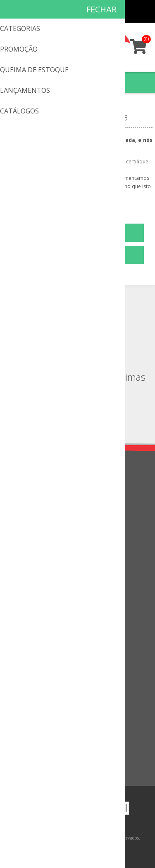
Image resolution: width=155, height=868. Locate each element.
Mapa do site (29, 596)
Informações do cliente (43, 636)
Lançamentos (30, 716)
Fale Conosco (30, 569)
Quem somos (30, 488)
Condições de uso (36, 529)
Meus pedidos (111, 11)
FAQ (17, 582)
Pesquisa (24, 757)
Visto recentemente (38, 730)
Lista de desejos (33, 676)
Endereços (26, 649)
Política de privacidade (41, 502)
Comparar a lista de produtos (51, 743)
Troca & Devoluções (39, 515)
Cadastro (94, 11)
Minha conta (127, 11)
